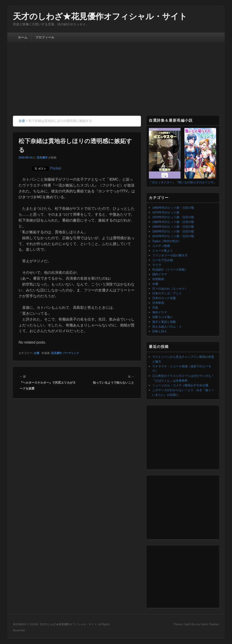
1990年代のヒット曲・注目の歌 (173, 227)
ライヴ (157, 265)
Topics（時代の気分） (167, 241)
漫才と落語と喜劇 (164, 322)
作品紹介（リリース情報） (170, 270)
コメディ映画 (161, 246)
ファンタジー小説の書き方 (170, 255)
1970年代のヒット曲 (166, 212)
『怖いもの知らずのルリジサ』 (196, 182)
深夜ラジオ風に (163, 317)
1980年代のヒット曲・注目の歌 (173, 222)
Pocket (56, 168)
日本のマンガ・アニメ (167, 293)
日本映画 (158, 303)
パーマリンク (71, 353)
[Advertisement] (116, 82)
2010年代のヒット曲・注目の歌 (173, 236)
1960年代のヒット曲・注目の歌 (173, 208)
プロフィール (45, 37)
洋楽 (155, 308)
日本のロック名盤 (164, 298)
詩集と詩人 (160, 331)
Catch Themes (210, 624)
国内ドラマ (160, 274)
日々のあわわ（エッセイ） (170, 289)
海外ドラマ (160, 312)
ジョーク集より (163, 251)
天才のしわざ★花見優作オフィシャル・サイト (100, 16)
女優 (36, 353)
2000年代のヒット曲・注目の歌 (173, 231)
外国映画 (158, 279)
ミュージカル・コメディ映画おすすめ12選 (180, 385)
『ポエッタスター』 (162, 182)
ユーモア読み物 (163, 260)
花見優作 (42, 158)
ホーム (23, 37)
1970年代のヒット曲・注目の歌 (173, 217)
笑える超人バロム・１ (167, 327)
